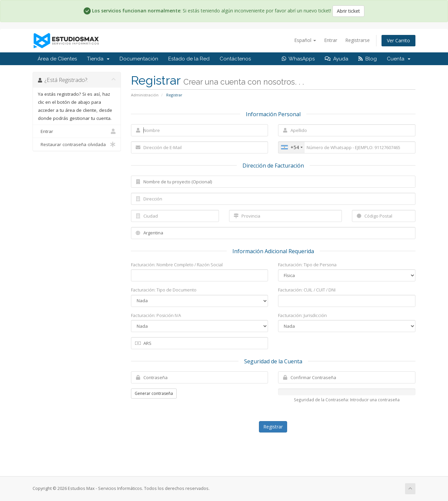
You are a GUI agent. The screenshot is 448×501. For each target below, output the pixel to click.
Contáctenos (235, 59)
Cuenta (399, 59)
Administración (145, 95)
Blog (368, 59)
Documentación (139, 59)
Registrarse (357, 40)
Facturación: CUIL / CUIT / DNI (307, 290)
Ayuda (337, 59)
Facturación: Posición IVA (156, 315)
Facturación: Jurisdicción (302, 315)
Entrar (331, 40)
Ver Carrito (398, 40)
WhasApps (298, 59)
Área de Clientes (57, 59)
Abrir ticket (348, 11)
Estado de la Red (189, 59)
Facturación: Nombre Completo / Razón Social (177, 265)
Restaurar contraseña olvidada (77, 144)
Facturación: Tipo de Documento (164, 290)
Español (305, 40)
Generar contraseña (154, 393)
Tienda (98, 59)
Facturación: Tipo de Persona (307, 265)
